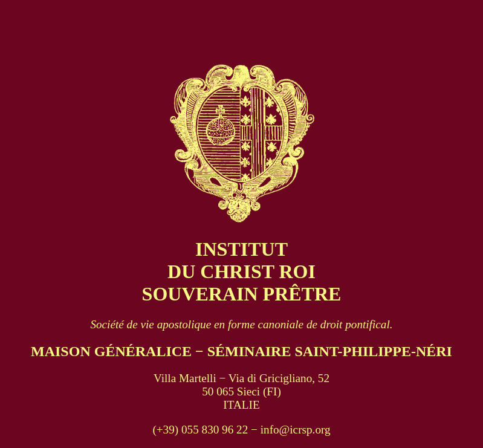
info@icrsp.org (296, 430)
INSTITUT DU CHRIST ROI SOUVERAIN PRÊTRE (242, 271)
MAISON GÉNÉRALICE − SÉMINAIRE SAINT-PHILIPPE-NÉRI (241, 351)
